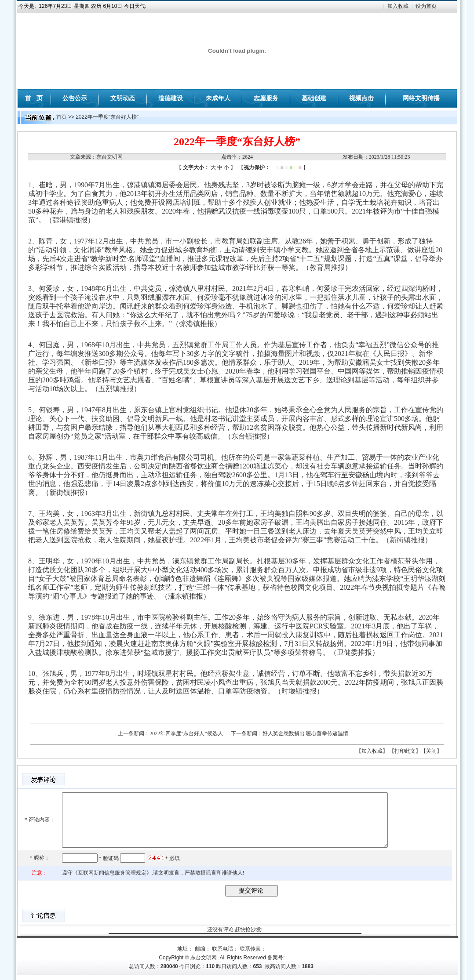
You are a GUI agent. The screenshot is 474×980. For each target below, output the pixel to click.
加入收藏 (398, 6)
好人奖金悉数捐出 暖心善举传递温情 (305, 733)
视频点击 (361, 98)
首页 (62, 117)
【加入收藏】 (372, 751)
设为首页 (426, 6)
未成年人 (218, 98)
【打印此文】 (405, 751)
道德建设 (171, 98)
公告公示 (75, 98)
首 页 (34, 98)
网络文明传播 (421, 98)
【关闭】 (431, 751)
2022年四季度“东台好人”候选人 (186, 733)
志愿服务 (266, 98)
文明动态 (123, 98)
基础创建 (314, 98)
